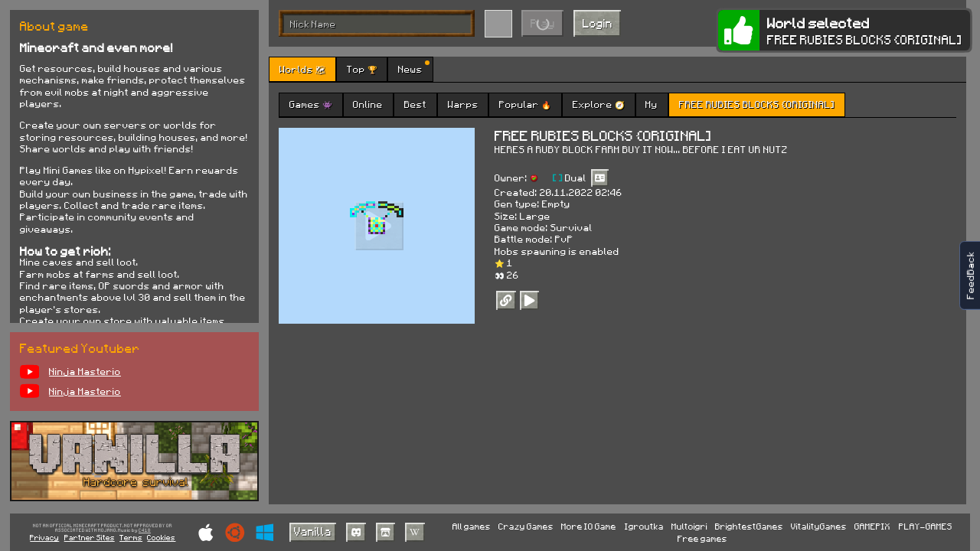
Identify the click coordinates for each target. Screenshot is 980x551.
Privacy (44, 537)
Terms (131, 537)
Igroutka (644, 526)
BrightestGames (749, 526)
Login (598, 23)
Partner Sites (90, 537)
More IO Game (589, 526)
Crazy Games (526, 526)
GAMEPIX (872, 526)
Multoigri (689, 526)
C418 (145, 531)
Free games (702, 538)
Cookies (161, 537)
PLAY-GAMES (926, 526)
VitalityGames (819, 526)
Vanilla (313, 531)
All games (472, 526)
